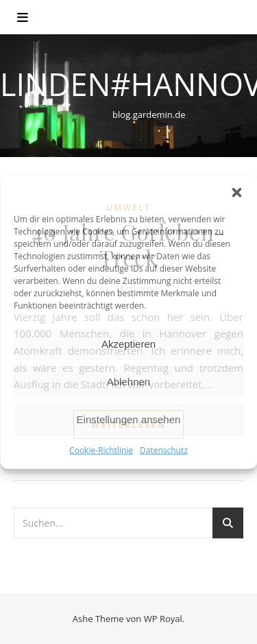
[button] (236, 192)
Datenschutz (164, 450)
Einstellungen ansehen (129, 419)
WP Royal (163, 619)
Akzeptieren (128, 344)
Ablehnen (128, 382)
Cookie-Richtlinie (101, 450)
